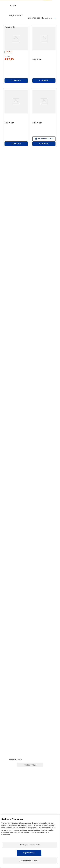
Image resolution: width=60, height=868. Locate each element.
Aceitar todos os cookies (30, 861)
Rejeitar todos (29, 853)
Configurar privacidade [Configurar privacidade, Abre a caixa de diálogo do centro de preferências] (30, 845)
